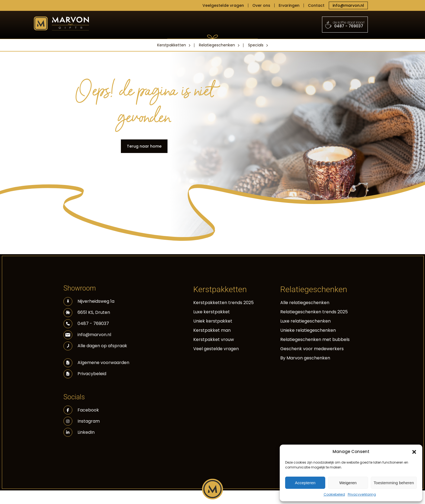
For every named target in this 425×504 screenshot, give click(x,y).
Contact (316, 5)
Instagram (82, 421)
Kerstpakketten (172, 45)
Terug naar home (144, 146)
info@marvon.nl (348, 5)
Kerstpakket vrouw (214, 339)
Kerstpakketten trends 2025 (223, 303)
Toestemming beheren (394, 483)
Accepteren (305, 483)
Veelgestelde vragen (223, 5)
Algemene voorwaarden (103, 363)
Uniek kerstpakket (213, 321)
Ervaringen (289, 5)
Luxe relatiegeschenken (305, 321)
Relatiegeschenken (217, 45)
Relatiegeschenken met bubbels (315, 339)
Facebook (81, 410)
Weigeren (348, 483)
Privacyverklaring (362, 494)
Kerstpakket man (212, 330)
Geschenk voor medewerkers (312, 349)
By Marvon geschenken (305, 358)
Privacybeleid (92, 374)
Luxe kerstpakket (212, 312)
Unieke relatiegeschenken (308, 330)
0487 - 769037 (345, 24)
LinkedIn (79, 432)
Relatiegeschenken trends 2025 (314, 312)
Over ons (261, 5)
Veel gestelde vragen (216, 349)
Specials (256, 45)
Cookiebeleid (334, 494)
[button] (414, 452)
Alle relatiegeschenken (305, 303)
